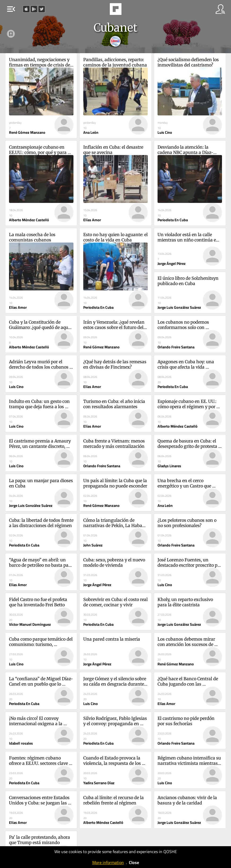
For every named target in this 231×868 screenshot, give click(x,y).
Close (134, 862)
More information (108, 862)
